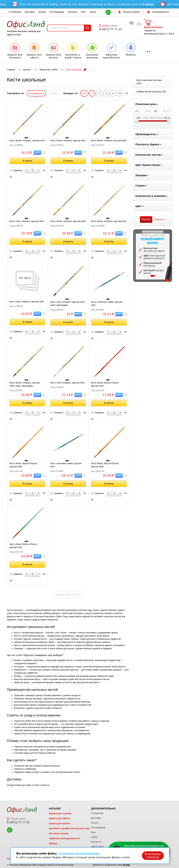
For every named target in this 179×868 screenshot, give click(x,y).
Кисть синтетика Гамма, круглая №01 (108, 465)
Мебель (53, 843)
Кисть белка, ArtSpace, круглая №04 (110, 221)
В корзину (69, 161)
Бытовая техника (59, 833)
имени (96, 93)
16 (126, 93)
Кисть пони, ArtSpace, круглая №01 (110, 383)
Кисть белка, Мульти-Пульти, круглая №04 (147, 465)
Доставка (30, 12)
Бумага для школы (60, 823)
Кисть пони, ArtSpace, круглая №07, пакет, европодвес (110, 304)
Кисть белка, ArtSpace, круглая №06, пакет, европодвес (67, 384)
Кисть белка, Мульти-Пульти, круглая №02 (147, 384)
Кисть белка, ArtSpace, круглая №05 (151, 141)
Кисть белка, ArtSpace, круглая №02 (151, 221)
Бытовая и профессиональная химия (70, 828)
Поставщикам (57, 12)
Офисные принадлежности (64, 838)
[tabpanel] (27, 256)
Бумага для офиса (59, 818)
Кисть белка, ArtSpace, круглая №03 (69, 141)
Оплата (42, 12)
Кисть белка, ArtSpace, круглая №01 (110, 141)
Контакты (73, 12)
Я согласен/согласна (153, 856)
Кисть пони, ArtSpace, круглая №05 (69, 302)
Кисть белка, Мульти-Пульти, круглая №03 (66, 465)
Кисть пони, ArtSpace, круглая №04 (69, 221)
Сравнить (58, 170)
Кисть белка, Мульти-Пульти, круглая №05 (66, 546)
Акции (93, 12)
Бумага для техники (60, 813)
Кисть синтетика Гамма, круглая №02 (149, 304)
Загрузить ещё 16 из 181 (111, 595)
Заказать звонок (108, 26)
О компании (15, 12)
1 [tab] (26, 276)
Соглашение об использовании (79, 853)
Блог (84, 12)
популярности (78, 93)
